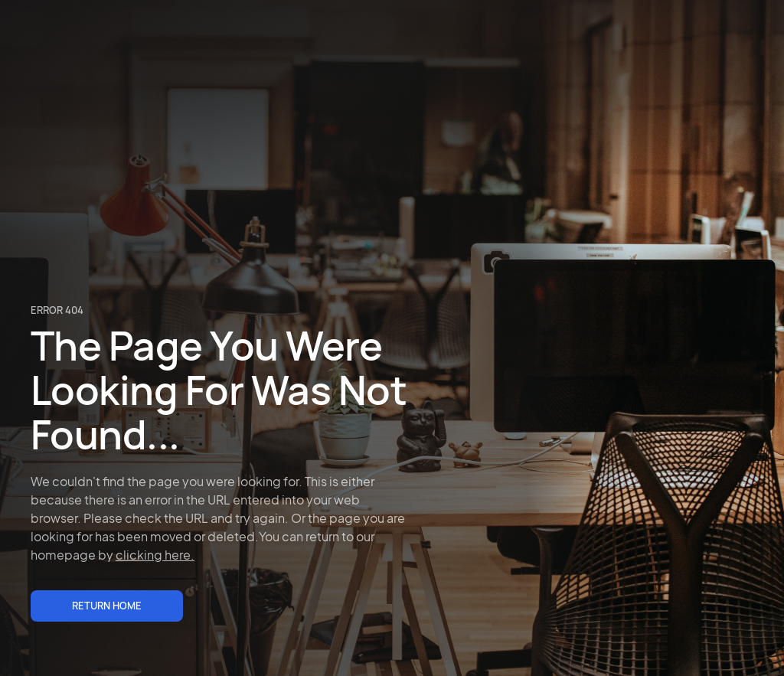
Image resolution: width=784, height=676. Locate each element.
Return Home (107, 606)
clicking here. (155, 555)
